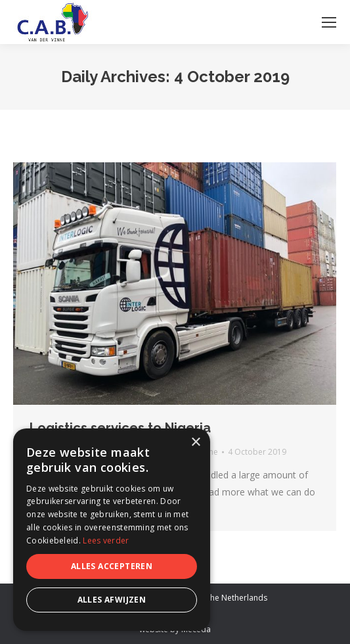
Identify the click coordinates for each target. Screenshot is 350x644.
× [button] (195, 443)
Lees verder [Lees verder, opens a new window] (106, 540)
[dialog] (112, 530)
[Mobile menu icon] (329, 22)
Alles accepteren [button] (112, 566)
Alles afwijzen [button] (112, 600)
